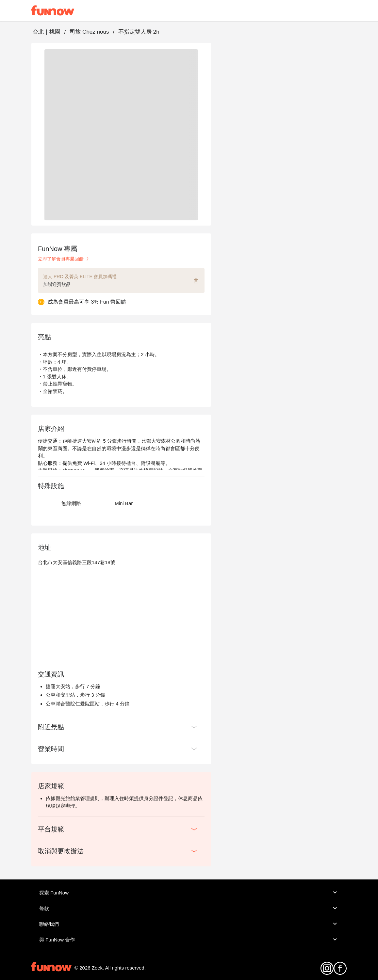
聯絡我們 (189, 924)
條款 (189, 908)
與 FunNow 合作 (189, 940)
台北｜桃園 (47, 32)
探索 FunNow (189, 893)
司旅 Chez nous (89, 32)
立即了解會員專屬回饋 (64, 259)
